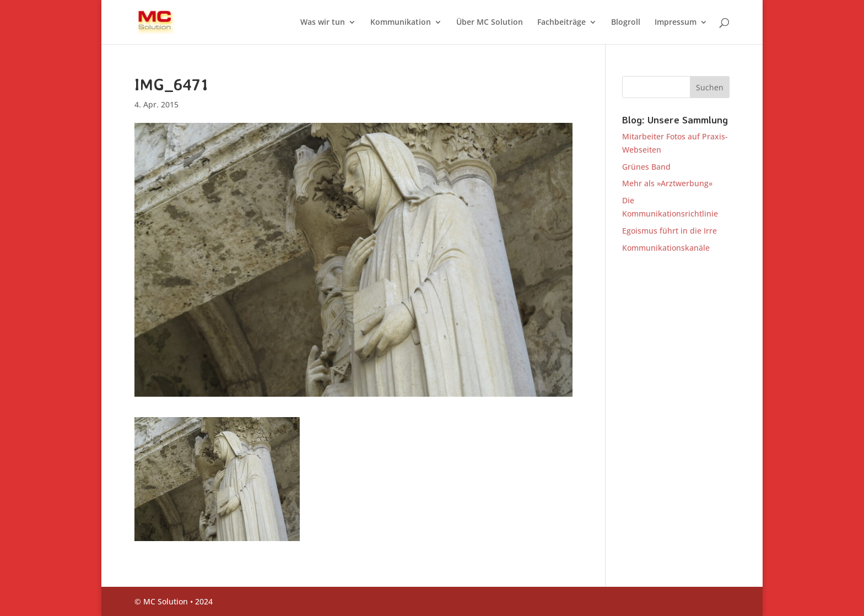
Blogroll (626, 23)
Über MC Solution (490, 23)
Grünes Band (646, 167)
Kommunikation (401, 23)
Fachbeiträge (561, 23)
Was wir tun (323, 23)
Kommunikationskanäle (666, 248)
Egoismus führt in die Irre (669, 231)
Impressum (676, 23)
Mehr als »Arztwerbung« (667, 183)
